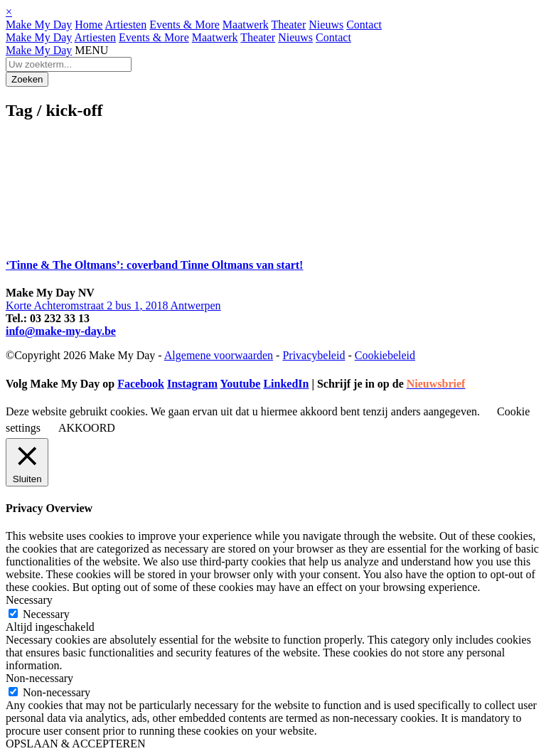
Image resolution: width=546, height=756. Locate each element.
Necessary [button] (29, 600)
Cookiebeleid (385, 355)
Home (89, 25)
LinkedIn (286, 384)
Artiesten (126, 25)
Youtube (240, 384)
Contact (364, 25)
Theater (288, 25)
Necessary (46, 614)
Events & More (184, 25)
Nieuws (326, 25)
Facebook (141, 384)
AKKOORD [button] (87, 428)
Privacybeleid (314, 355)
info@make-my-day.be (61, 331)
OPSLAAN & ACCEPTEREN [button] (75, 744)
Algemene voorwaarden (219, 355)
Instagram (192, 384)
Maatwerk (246, 25)
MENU (91, 50)
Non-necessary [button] (39, 678)
